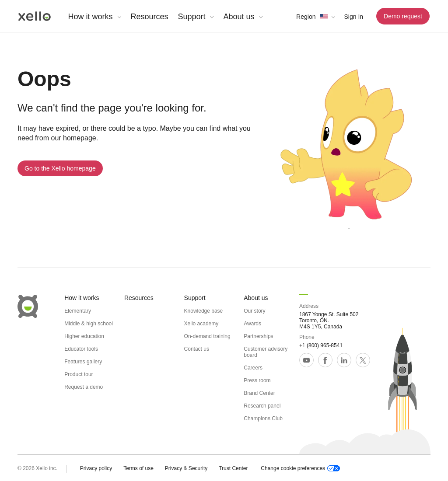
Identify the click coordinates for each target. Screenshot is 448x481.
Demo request (403, 16)
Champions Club (263, 418)
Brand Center (259, 393)
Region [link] (306, 17)
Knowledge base (204, 311)
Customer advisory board (266, 352)
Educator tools (81, 349)
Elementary (78, 311)
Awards (252, 324)
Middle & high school (89, 324)
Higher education (84, 336)
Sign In (353, 17)
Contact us (197, 349)
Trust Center (233, 468)
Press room (257, 380)
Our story (254, 311)
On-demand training (207, 336)
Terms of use (138, 468)
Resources (150, 17)
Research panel (262, 406)
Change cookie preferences (300, 468)
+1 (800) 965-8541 (321, 345)
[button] (316, 17)
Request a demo (84, 387)
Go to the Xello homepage (60, 168)
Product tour (79, 374)
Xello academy (201, 324)
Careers (253, 368)
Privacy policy (96, 468)
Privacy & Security (186, 468)
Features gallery (83, 362)
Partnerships (258, 336)
